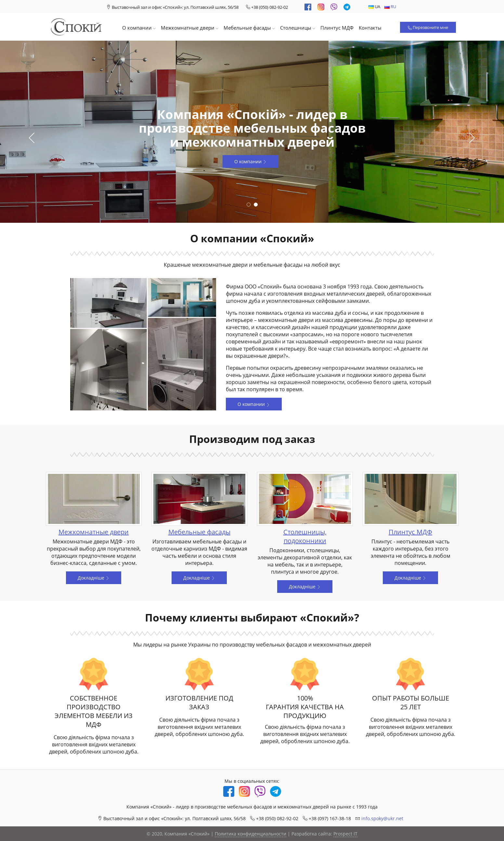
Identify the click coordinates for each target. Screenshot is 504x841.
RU (390, 7)
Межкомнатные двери (190, 28)
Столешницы (298, 28)
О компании (139, 28)
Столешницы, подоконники (305, 536)
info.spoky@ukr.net (382, 818)
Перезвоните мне (428, 27)
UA (374, 7)
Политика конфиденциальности (251, 834)
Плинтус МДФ (337, 28)
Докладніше (94, 578)
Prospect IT (345, 834)
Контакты (370, 28)
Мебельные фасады (249, 28)
